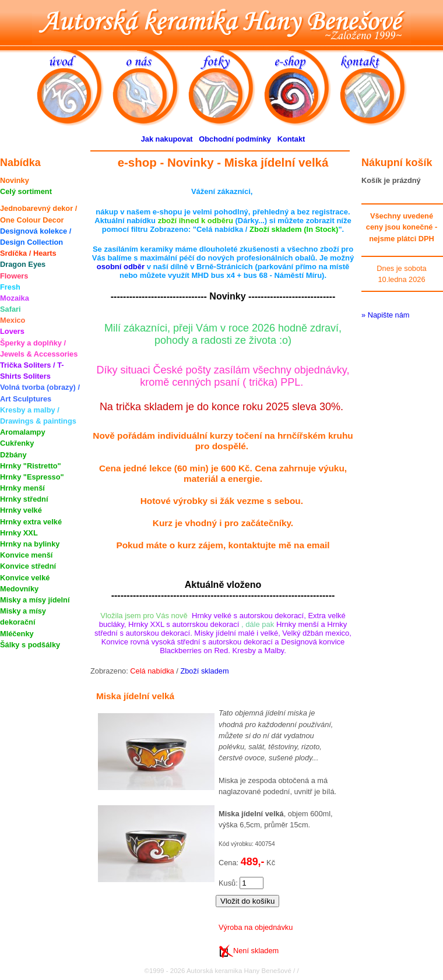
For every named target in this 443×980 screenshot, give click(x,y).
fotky (226, 87)
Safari (10, 309)
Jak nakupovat (167, 139)
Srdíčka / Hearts (28, 253)
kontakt (378, 87)
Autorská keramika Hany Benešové (221, 22)
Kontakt (291, 139)
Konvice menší (26, 555)
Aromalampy (23, 432)
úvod (75, 87)
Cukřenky (17, 443)
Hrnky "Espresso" (32, 477)
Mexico (13, 320)
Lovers (12, 331)
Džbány (13, 455)
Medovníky (19, 589)
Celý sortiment (26, 191)
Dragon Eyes (23, 264)
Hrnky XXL (19, 533)
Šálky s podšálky (30, 645)
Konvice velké (25, 578)
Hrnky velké (21, 510)
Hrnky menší (22, 488)
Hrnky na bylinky (30, 544)
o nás (150, 87)
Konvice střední (28, 566)
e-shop (302, 87)
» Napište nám (386, 315)
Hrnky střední (24, 499)
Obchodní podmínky (235, 139)
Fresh (10, 287)
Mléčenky (17, 634)
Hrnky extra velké (31, 522)
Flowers (14, 276)
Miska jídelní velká (135, 696)
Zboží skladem (204, 671)
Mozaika (15, 298)
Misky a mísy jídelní (35, 600)
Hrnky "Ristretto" (31, 466)
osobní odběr (121, 267)
